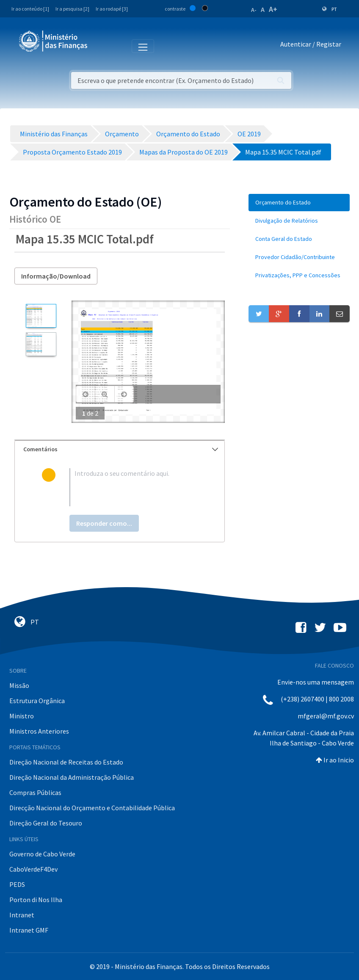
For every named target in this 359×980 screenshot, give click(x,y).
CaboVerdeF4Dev (33, 869)
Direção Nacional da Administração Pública (72, 777)
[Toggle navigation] (101, 46)
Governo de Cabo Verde (42, 854)
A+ (273, 9)
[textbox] (134, 487)
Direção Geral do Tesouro (46, 823)
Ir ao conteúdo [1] (30, 9)
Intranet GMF (29, 930)
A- (254, 10)
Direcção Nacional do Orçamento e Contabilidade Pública (92, 808)
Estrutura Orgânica (37, 701)
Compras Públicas (35, 792)
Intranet (22, 915)
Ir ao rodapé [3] (112, 9)
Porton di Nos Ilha (36, 900)
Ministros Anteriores (39, 731)
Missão (19, 685)
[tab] (120, 449)
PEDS (17, 884)
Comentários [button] (121, 449)
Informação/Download (56, 276)
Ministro (22, 716)
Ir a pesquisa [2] (72, 9)
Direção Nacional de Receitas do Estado (66, 762)
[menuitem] (299, 203)
